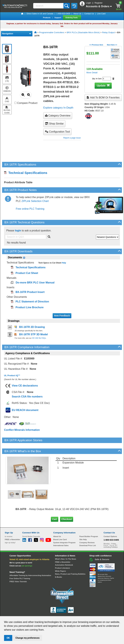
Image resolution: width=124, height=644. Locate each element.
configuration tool (57, 132)
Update (101, 86)
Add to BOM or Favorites (103, 98)
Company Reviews (87, 531)
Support (58, 18)
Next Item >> (112, 45)
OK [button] (8, 638)
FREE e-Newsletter (63, 551)
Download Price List (88, 534)
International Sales (61, 534)
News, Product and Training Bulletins (70, 563)
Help (64, 263)
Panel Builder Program (89, 525)
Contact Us (89, 14)
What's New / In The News (66, 548)
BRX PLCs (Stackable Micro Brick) (83, 32)
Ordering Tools (72, 18)
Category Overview (58, 116)
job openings (27, 555)
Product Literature (62, 557)
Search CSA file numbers (27, 397)
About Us (77, 14)
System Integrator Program (64, 531)
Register (98, 3)
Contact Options (110, 525)
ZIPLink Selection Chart (35, 201)
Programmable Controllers (52, 32)
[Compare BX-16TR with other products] (15, 103)
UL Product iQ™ (12, 375)
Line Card (101, 14)
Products (47, 18)
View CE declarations (25, 386)
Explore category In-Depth (58, 108)
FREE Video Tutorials (18, 571)
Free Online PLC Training (20, 568)
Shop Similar (54, 124)
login (18, 231)
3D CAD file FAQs (39, 338)
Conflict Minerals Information (22, 430)
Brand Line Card (60, 529)
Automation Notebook (64, 554)
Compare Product (26, 103)
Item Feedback (62, 316)
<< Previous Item (96, 45)
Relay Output (108, 32)
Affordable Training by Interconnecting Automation (30, 564)
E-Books (59, 566)
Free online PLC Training (30, 209)
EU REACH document (25, 410)
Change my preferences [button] (28, 638)
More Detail (92, 73)
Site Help (83, 529)
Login (89, 3)
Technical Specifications (26, 173)
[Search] (49, 6)
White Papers (61, 560)
